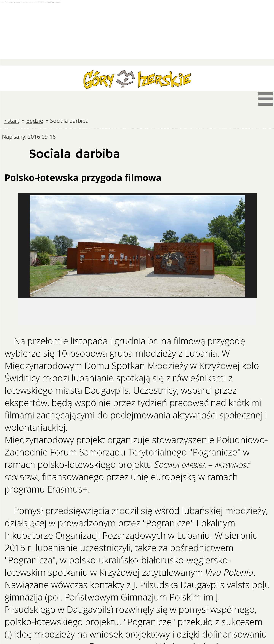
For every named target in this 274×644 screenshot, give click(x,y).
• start (12, 121)
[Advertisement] (137, 31)
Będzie (35, 121)
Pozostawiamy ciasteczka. (13, 2)
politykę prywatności (54, 2)
